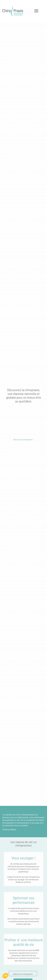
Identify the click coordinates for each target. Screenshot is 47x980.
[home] (12, 11)
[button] (33, 11)
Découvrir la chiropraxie (23, 440)
